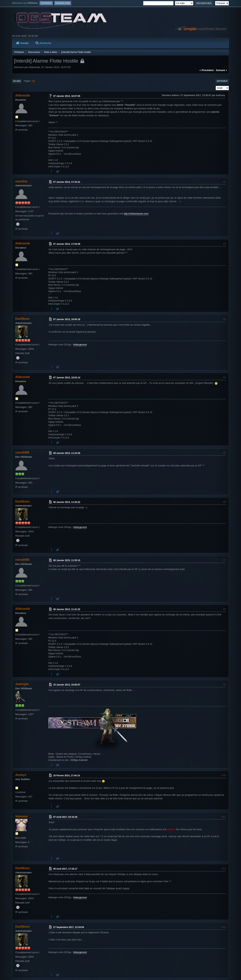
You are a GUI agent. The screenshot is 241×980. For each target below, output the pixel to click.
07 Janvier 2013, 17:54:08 (67, 244)
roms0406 (22, 453)
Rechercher (43, 43)
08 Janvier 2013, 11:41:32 (67, 609)
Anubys (21, 775)
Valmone (21, 816)
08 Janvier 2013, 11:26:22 (67, 502)
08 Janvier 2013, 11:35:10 (67, 560)
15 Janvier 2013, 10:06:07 (67, 685)
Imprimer (222, 81)
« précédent (207, 70)
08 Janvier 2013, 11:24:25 (67, 453)
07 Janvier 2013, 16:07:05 (67, 96)
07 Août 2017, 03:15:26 (65, 817)
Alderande (23, 95)
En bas (17, 81)
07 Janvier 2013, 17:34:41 (67, 182)
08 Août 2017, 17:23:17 (65, 869)
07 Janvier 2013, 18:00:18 (67, 319)
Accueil (22, 43)
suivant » (222, 70)
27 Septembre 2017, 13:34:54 (69, 927)
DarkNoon (22, 319)
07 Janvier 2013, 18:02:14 (67, 378)
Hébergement (80, 345)
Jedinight (22, 684)
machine (21, 181)
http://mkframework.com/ (136, 214)
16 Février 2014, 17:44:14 (67, 776)
